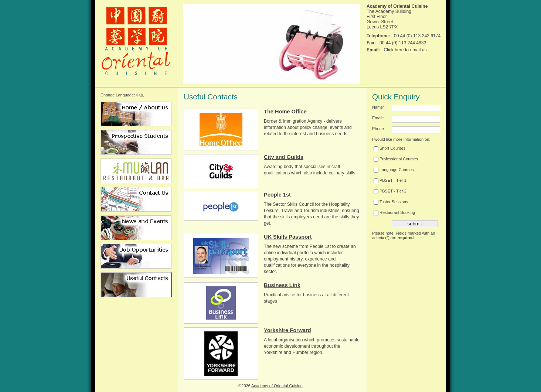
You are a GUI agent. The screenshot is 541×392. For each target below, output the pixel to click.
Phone (378, 129)
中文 (140, 95)
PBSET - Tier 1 (390, 180)
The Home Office (285, 112)
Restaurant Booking (394, 212)
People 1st (277, 195)
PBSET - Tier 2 (390, 191)
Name (378, 107)
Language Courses (394, 170)
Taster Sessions (391, 202)
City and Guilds (284, 157)
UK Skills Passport (288, 237)
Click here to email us (405, 50)
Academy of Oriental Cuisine (277, 386)
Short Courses (389, 148)
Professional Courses (396, 159)
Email (378, 118)
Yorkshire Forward (287, 330)
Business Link (282, 285)
